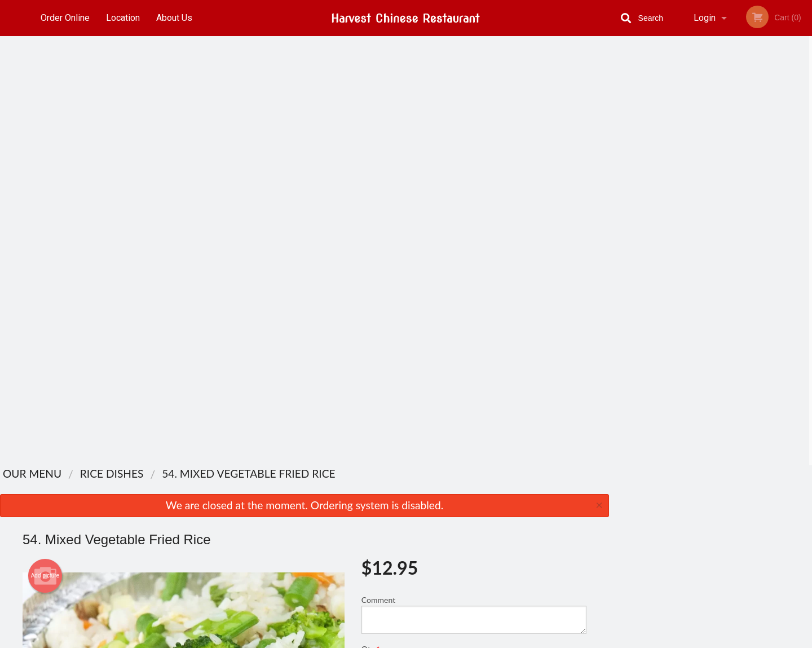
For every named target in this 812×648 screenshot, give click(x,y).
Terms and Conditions (496, 525)
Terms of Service (425, 640)
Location (123, 18)
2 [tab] (694, 223)
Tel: (592, 525)
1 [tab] (677, 223)
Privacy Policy (484, 538)
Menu (377, 497)
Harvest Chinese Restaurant (207, 482)
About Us (174, 18)
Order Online (65, 18)
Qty (396, 231)
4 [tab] (727, 223)
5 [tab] (744, 223)
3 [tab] (710, 223)
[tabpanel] (710, 150)
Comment (474, 185)
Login (705, 18)
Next (804, 150)
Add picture (45, 147)
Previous (617, 150)
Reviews (475, 497)
